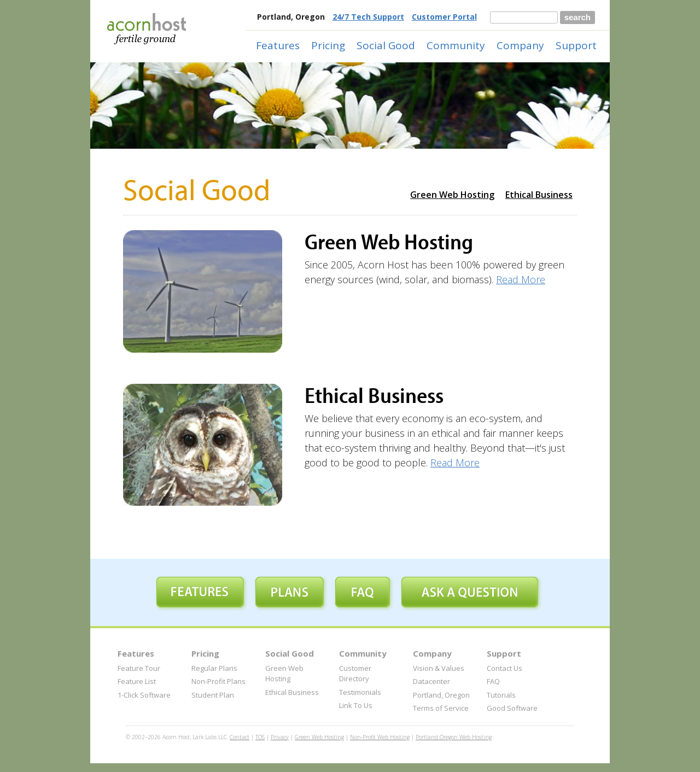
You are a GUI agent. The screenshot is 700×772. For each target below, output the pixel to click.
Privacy (280, 737)
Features (278, 45)
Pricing (328, 45)
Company (520, 45)
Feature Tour (139, 668)
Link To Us (356, 705)
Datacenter (431, 681)
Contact (240, 737)
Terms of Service (441, 708)
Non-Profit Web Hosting (380, 737)
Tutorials (501, 695)
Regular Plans (214, 668)
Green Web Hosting (452, 195)
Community (456, 45)
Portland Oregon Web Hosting (454, 737)
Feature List (137, 681)
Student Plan (213, 695)
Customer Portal (444, 17)
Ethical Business (539, 195)
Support (576, 45)
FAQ (493, 681)
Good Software (512, 708)
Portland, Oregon (441, 695)
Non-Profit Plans (218, 681)
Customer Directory (355, 674)
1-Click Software (144, 695)
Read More (521, 279)
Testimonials (360, 692)
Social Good (386, 45)
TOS (260, 737)
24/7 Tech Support (368, 17)
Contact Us (504, 668)
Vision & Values (439, 668)
